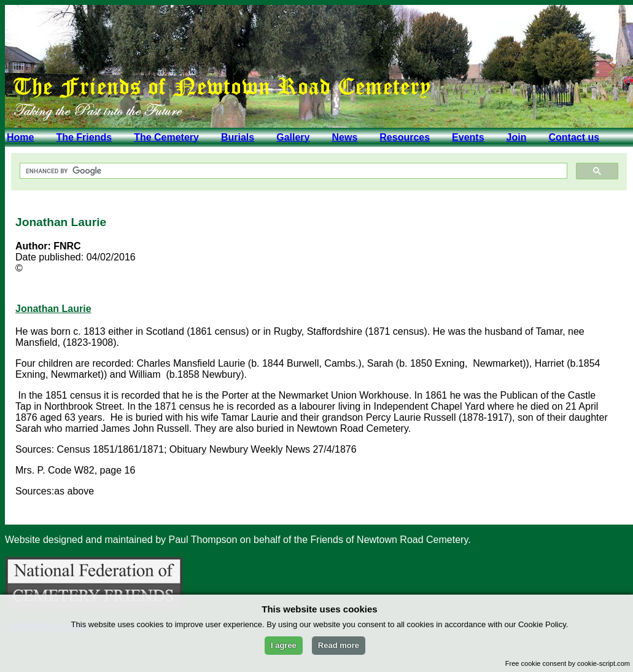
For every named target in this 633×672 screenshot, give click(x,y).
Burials (238, 137)
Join (517, 137)
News (344, 137)
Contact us (574, 137)
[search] (292, 171)
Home (20, 137)
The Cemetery (166, 137)
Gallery (293, 137)
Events (468, 137)
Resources (405, 137)
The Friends (84, 137)
